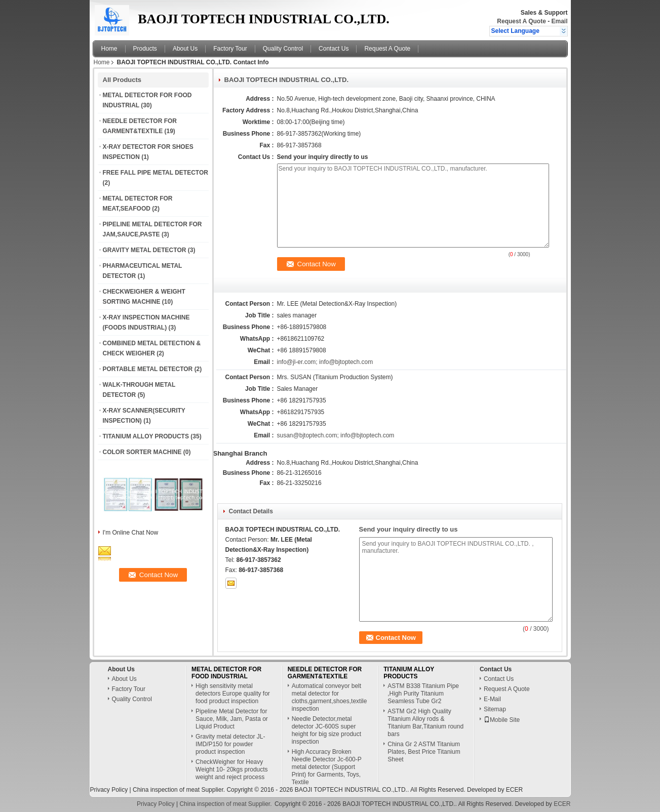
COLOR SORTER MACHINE (142, 452)
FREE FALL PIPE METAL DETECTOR (156, 173)
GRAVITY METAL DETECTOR (145, 250)
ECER (514, 790)
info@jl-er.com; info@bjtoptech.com (325, 362)
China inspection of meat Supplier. (180, 790)
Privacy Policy (109, 790)
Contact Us (334, 49)
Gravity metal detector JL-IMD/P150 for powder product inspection (230, 744)
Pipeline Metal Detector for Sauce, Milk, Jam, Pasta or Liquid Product (232, 719)
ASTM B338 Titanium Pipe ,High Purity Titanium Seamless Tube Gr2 (423, 694)
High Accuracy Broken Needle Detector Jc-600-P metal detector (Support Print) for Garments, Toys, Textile (327, 767)
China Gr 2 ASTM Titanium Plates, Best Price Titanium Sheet (424, 752)
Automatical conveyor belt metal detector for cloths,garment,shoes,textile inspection (329, 697)
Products (145, 49)
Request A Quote (521, 21)
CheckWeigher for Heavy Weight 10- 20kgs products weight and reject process (232, 769)
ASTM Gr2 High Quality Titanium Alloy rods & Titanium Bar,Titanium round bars (425, 723)
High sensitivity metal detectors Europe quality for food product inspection (233, 694)
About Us (185, 49)
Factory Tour (230, 49)
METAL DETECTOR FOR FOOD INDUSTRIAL (226, 673)
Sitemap (495, 709)
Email (559, 21)
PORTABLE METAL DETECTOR (148, 369)
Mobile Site (502, 720)
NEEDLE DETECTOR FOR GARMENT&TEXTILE (325, 673)
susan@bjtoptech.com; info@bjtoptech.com (336, 435)
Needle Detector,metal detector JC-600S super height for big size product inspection (326, 730)
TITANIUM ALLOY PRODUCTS (146, 436)
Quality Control (283, 49)
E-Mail (492, 699)
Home (109, 49)
